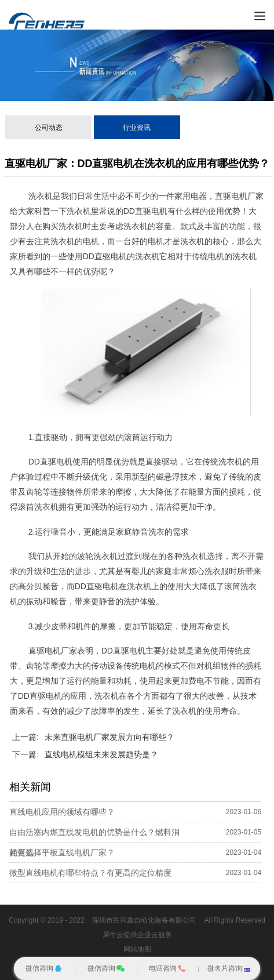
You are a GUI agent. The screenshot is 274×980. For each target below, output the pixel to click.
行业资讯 (137, 128)
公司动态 (49, 128)
